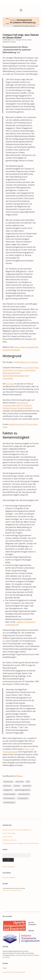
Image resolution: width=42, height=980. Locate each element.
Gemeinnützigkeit (9, 794)
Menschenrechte (24, 794)
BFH (28, 782)
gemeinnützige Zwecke (22, 790)
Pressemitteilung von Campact (25, 362)
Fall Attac (10, 384)
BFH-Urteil (7, 786)
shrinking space (23, 798)
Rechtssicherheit (9, 798)
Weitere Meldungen (9, 867)
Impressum (6, 890)
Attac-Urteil (20, 782)
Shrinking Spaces (9, 802)
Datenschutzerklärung (16, 890)
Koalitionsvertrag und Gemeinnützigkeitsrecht (17, 830)
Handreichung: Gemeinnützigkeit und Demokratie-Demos (21, 843)
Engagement (8, 790)
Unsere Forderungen (9, 833)
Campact (17, 786)
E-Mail (5, 968)
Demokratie (27, 786)
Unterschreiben (7, 837)
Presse (19, 776)
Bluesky (13, 878)
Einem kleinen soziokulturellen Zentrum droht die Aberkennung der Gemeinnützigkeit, (18, 405)
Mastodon (6, 878)
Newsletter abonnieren (10, 840)
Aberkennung (8, 782)
